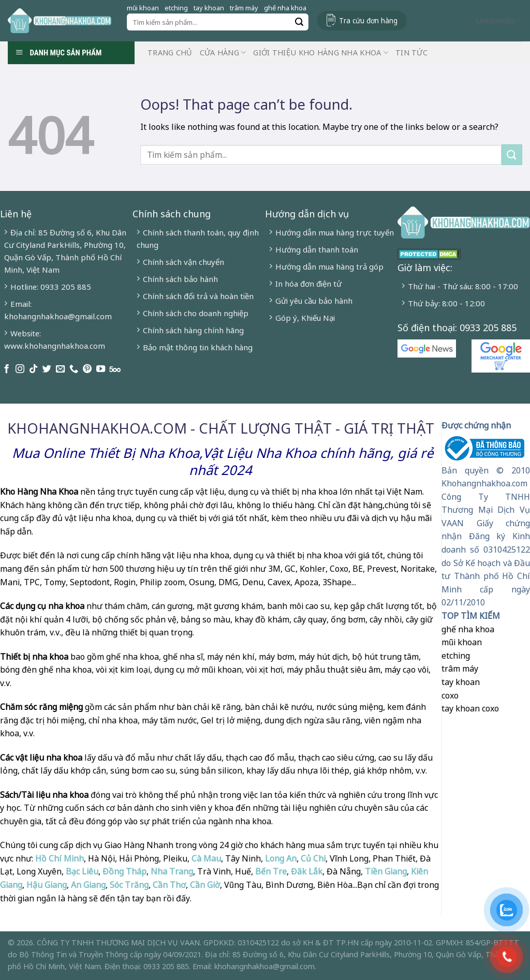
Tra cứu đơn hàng (368, 20)
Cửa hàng (223, 53)
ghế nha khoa (285, 8)
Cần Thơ (169, 885)
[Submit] (299, 22)
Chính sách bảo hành (180, 279)
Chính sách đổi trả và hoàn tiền (198, 296)
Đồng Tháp (124, 871)
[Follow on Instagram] (20, 369)
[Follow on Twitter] (47, 369)
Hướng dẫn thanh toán (317, 249)
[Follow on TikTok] (33, 369)
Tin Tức (411, 53)
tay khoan (209, 8)
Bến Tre (271, 871)
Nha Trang (172, 871)
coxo (450, 695)
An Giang (88, 885)
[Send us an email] (60, 369)
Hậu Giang (47, 885)
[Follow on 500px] (115, 369)
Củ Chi (313, 858)
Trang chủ (170, 53)
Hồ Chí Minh (58, 858)
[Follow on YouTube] (101, 369)
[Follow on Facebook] (6, 369)
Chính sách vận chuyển (183, 262)
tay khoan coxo (470, 708)
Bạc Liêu (82, 871)
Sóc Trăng (129, 885)
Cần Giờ (205, 885)
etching (176, 8)
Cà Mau (206, 858)
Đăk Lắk (307, 871)
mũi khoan (143, 8)
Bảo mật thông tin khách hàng (198, 347)
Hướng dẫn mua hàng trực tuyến (335, 232)
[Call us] (74, 369)
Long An (281, 858)
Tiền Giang (386, 871)
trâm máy (244, 8)
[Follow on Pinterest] (87, 369)
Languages (499, 20)
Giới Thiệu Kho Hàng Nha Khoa (321, 53)
